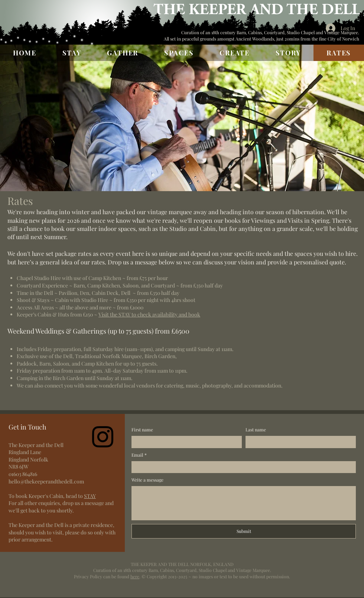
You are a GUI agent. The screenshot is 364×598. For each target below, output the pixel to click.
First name (142, 430)
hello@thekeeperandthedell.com (46, 481)
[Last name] (298, 442)
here (135, 576)
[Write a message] (244, 503)
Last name (256, 430)
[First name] (184, 442)
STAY (90, 496)
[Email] (241, 467)
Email (139, 455)
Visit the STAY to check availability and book (149, 314)
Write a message (147, 480)
